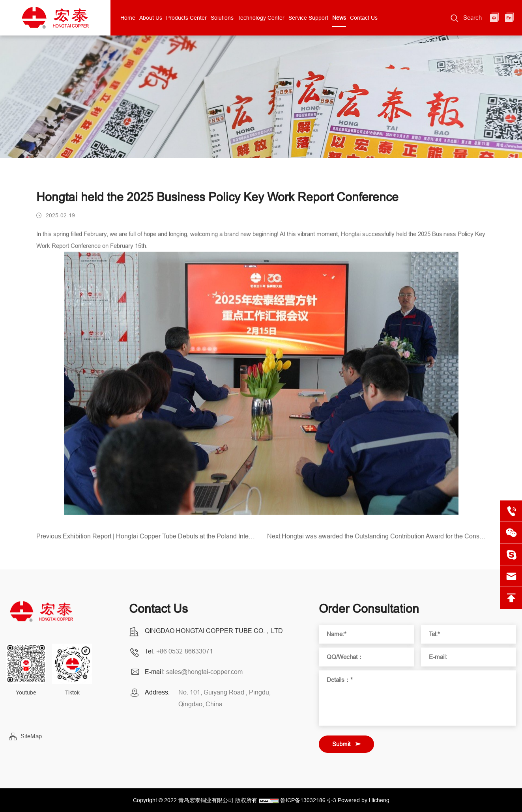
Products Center (186, 18)
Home (128, 18)
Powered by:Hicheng (364, 800)
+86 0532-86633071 (185, 651)
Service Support (308, 18)
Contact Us (364, 18)
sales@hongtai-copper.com (204, 672)
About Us (151, 18)
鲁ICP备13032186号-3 (308, 800)
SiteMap (31, 736)
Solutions (222, 18)
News (339, 18)
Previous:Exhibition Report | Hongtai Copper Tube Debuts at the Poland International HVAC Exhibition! (146, 539)
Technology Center (261, 18)
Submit (341, 744)
